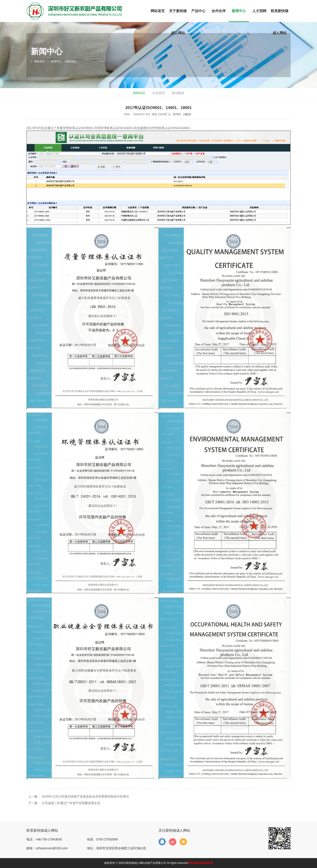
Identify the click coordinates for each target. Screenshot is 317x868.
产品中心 (198, 11)
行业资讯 (158, 93)
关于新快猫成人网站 (178, 22)
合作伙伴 (219, 11)
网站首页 (158, 11)
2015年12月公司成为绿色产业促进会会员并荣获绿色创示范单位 (85, 796)
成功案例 (178, 93)
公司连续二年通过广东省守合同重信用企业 (71, 803)
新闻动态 (139, 93)
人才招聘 (259, 11)
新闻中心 (239, 11)
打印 (177, 114)
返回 (187, 114)
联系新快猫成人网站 (280, 22)
